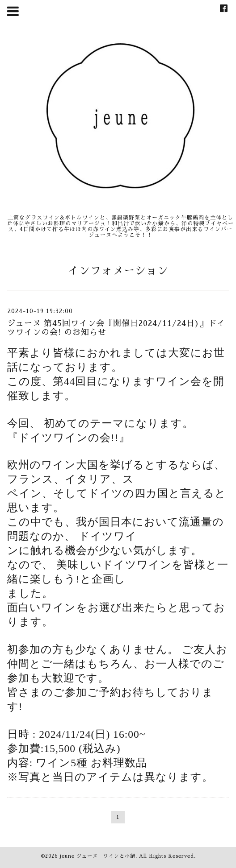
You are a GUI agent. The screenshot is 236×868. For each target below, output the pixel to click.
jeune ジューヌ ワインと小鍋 (98, 856)
